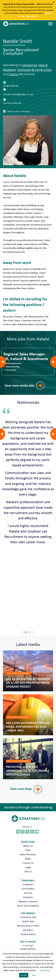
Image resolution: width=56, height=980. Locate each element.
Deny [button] (34, 975)
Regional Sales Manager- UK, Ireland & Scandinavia (26, 356)
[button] (17, 111)
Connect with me (12, 103)
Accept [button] (24, 975)
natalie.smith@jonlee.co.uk (18, 94)
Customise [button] (45, 970)
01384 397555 (28, 949)
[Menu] (50, 24)
